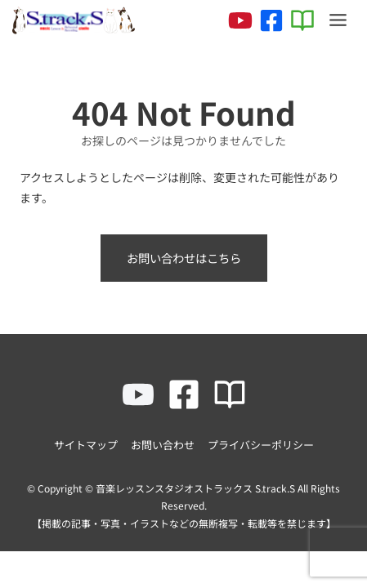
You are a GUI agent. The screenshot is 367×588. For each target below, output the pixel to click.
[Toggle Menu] (338, 20)
